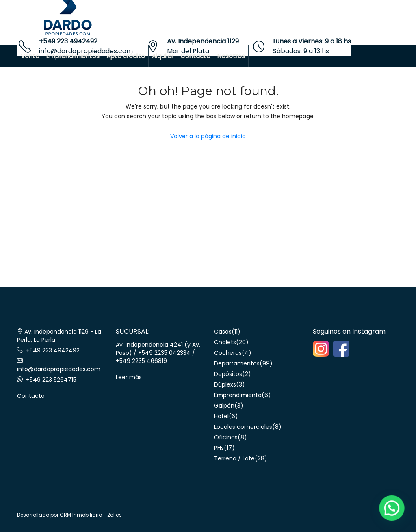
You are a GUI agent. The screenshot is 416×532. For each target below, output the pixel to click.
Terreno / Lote (234, 458)
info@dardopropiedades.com (59, 369)
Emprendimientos (73, 56)
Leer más (129, 377)
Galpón (224, 406)
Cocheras (228, 353)
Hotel (221, 416)
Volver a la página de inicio (208, 136)
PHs (219, 448)
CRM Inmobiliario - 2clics (91, 515)
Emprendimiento (238, 395)
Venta (30, 56)
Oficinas (226, 437)
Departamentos (237, 363)
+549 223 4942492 (68, 41)
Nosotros (231, 56)
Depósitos (228, 374)
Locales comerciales (243, 427)
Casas (223, 332)
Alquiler (163, 56)
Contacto (195, 56)
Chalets (225, 342)
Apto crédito (126, 56)
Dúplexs (225, 384)
